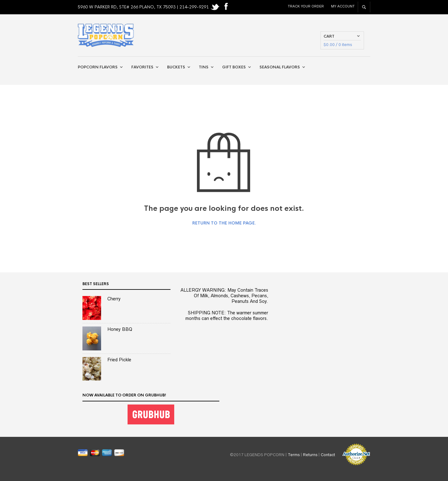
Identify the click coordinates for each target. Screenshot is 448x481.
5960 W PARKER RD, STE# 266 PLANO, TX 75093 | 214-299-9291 (144, 7)
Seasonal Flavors (280, 67)
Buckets (176, 67)
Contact (328, 455)
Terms (294, 455)
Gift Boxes (234, 67)
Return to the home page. (224, 223)
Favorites (142, 67)
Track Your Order (306, 6)
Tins (204, 67)
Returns (310, 455)
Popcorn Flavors (98, 67)
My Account (343, 6)
